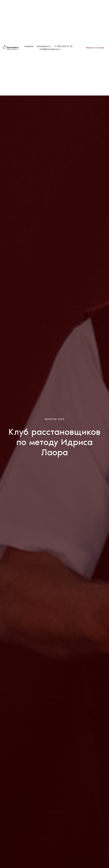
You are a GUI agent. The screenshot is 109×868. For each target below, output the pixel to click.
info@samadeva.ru (50, 49)
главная (29, 46)
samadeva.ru (44, 46)
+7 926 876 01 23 (63, 46)
